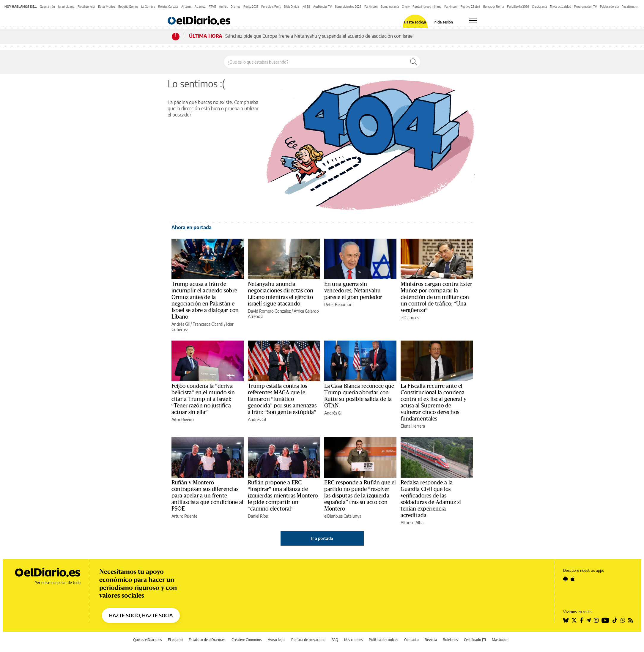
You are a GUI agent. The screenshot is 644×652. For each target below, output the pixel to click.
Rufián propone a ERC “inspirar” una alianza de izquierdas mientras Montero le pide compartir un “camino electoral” (283, 496)
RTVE (212, 7)
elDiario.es (410, 318)
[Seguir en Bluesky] (566, 620)
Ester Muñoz (107, 7)
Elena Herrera (413, 426)
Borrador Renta (494, 7)
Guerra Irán (47, 7)
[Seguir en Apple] (573, 579)
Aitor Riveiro (183, 419)
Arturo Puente (184, 516)
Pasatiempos (630, 7)
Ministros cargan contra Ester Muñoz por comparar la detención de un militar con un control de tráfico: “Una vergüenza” (437, 297)
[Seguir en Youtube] (605, 620)
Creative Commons (247, 640)
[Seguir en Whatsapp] (623, 620)
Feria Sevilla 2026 (518, 7)
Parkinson (371, 7)
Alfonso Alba (412, 523)
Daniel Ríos (258, 516)
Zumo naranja (390, 7)
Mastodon (500, 640)
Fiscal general (86, 7)
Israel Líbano (66, 7)
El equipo (175, 640)
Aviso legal (277, 640)
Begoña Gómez (128, 7)
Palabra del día (609, 7)
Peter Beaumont (339, 304)
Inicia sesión (443, 22)
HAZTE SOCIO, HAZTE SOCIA (141, 615)
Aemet (223, 7)
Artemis (186, 7)
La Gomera (148, 7)
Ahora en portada (192, 227)
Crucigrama (539, 7)
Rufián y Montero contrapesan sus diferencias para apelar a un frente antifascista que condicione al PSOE (208, 496)
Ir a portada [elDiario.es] (322, 538)
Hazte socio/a (415, 22)
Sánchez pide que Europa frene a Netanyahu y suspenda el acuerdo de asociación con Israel (319, 36)
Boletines (450, 640)
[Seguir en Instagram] (596, 620)
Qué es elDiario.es (148, 640)
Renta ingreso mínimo (427, 7)
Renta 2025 (251, 7)
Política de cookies (384, 640)
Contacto (411, 640)
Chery (406, 7)
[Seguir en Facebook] (581, 620)
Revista (431, 640)
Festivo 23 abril (470, 7)
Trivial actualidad (560, 7)
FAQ (335, 640)
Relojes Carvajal (168, 7)
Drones (236, 7)
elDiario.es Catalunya (343, 516)
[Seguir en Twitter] (574, 620)
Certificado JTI (475, 640)
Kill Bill (306, 7)
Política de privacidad (308, 640)
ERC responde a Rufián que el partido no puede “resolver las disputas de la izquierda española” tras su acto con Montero (360, 496)
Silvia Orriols (292, 7)
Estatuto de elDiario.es (207, 640)
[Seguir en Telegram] (588, 620)
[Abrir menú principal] (473, 21)
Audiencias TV (323, 7)
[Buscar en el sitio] (315, 62)
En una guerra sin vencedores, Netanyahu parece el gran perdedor (353, 291)
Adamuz (200, 7)
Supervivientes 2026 (348, 7)
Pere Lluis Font (271, 7)
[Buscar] (413, 62)
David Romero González (269, 311)
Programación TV (586, 7)
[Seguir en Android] (565, 579)
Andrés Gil (181, 324)
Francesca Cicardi (208, 324)
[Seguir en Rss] (631, 620)
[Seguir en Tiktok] (615, 620)
